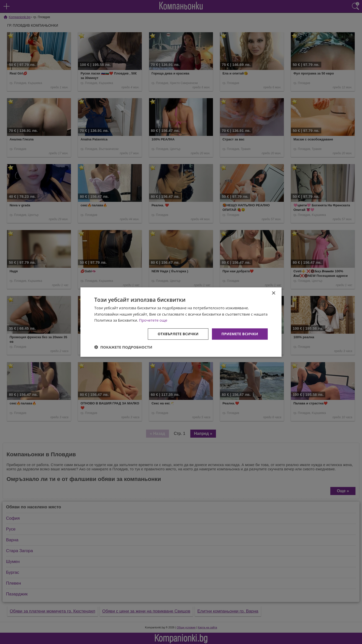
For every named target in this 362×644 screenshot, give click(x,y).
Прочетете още (153, 320)
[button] (123, 347)
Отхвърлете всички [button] (178, 334)
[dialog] (181, 322)
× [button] (273, 293)
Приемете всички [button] (240, 334)
